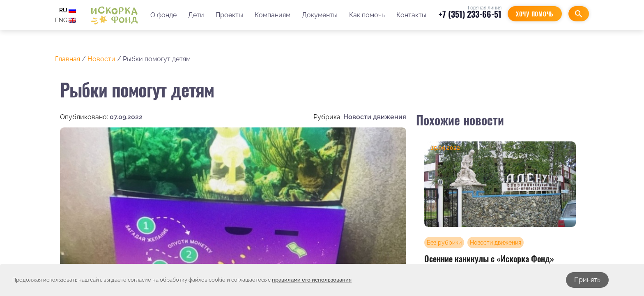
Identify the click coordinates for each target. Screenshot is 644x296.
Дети (196, 15)
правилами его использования (312, 280)
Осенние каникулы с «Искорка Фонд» (489, 259)
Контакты (411, 15)
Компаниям (273, 15)
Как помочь (367, 15)
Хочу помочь (535, 14)
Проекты (229, 15)
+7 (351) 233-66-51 (470, 14)
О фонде (163, 15)
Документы (320, 15)
